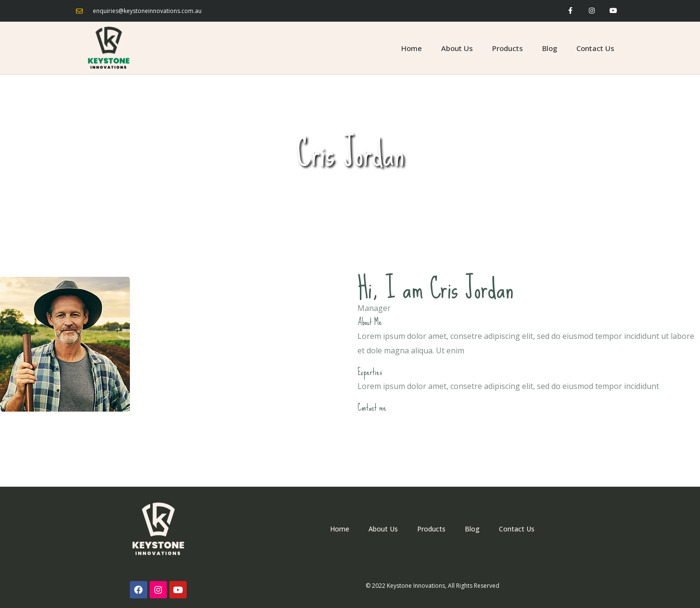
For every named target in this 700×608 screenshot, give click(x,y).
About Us (457, 48)
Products (508, 48)
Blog (550, 48)
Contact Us (595, 48)
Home (412, 48)
